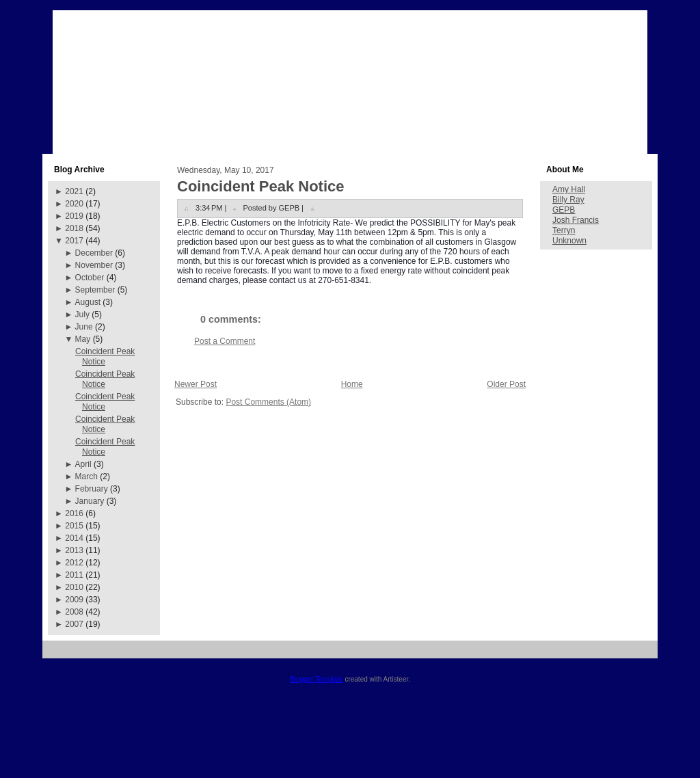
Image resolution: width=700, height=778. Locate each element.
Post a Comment (225, 341)
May (83, 339)
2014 (74, 538)
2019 (74, 216)
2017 (74, 241)
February (92, 489)
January (90, 501)
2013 (74, 550)
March (86, 477)
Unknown (569, 241)
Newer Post (196, 384)
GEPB (564, 210)
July (82, 314)
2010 (74, 587)
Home (352, 384)
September (95, 290)
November (94, 265)
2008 (74, 612)
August (88, 302)
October (90, 278)
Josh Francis (576, 220)
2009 (74, 600)
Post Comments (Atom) (268, 402)
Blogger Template (317, 679)
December (94, 253)
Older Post (506, 384)
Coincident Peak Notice (105, 357)
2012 (74, 563)
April (83, 464)
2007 (74, 624)
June (84, 327)
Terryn (564, 230)
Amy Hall (569, 189)
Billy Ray (568, 200)
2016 (74, 513)
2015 (74, 526)
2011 (74, 575)
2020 (74, 204)
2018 (74, 228)
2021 (74, 191)
